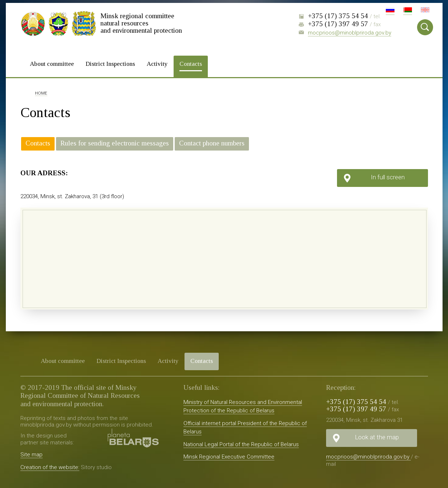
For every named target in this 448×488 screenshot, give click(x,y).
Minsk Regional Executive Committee (229, 456)
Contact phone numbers (212, 143)
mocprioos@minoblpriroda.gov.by (350, 33)
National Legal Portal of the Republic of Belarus (241, 443)
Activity (157, 63)
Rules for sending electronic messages (115, 143)
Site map (31, 453)
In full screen (388, 176)
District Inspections (110, 63)
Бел (408, 11)
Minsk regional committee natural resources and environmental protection (141, 23)
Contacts (191, 63)
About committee (52, 63)
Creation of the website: (50, 466)
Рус (390, 11)
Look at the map (377, 436)
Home (41, 93)
